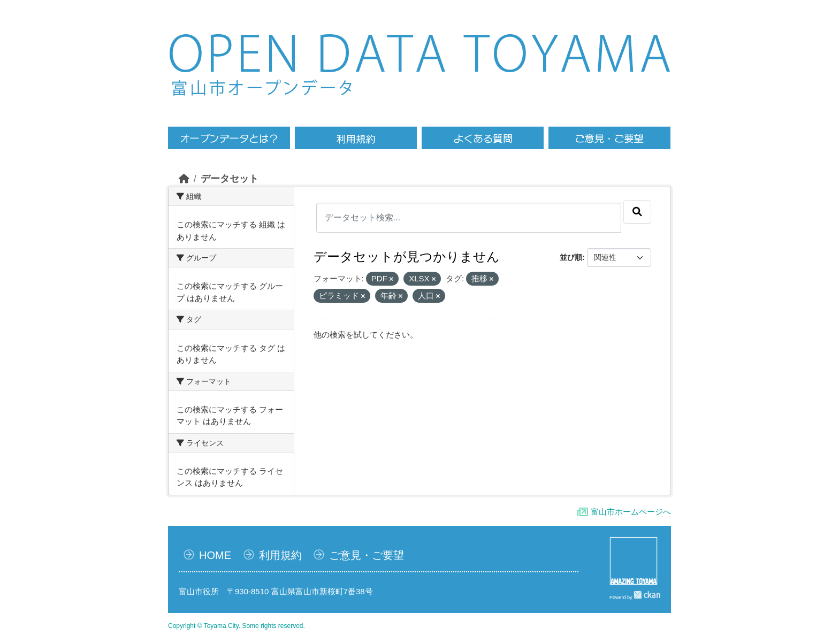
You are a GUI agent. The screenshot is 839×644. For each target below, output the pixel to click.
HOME (215, 555)
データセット (230, 179)
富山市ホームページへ (631, 512)
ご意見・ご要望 (367, 555)
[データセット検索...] (469, 218)
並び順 (571, 257)
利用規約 (280, 555)
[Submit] (637, 212)
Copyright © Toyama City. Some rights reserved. (237, 626)
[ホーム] (184, 179)
